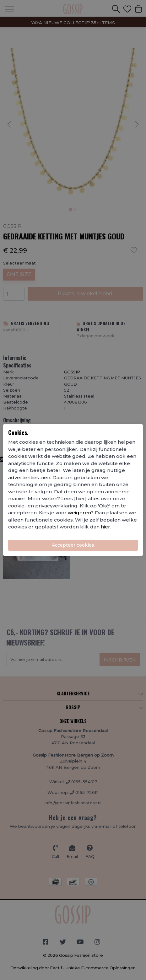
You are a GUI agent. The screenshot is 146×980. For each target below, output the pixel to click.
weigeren (79, 513)
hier (105, 527)
